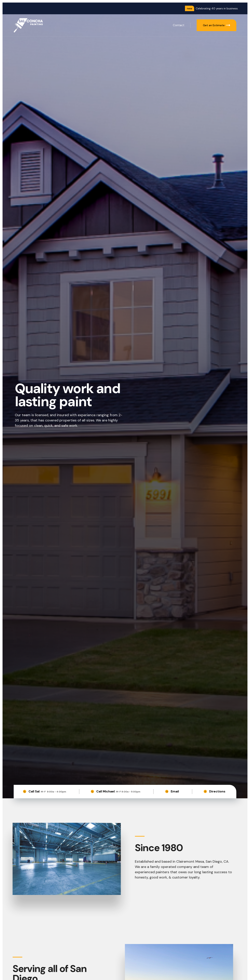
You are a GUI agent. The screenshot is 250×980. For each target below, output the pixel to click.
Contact (179, 25)
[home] (28, 25)
